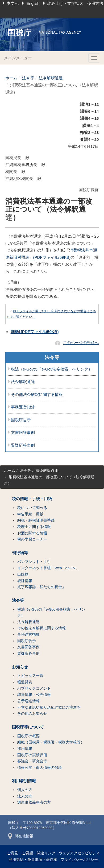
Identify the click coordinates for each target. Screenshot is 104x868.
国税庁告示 (21, 420)
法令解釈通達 (51, 78)
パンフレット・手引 (34, 562)
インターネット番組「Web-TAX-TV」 (48, 568)
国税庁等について (28, 727)
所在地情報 (21, 836)
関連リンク (46, 853)
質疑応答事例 (23, 445)
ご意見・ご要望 (20, 853)
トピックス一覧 (30, 676)
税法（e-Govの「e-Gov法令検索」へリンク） (52, 369)
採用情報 (25, 749)
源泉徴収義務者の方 (34, 802)
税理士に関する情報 (34, 527)
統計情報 (25, 581)
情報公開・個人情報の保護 (40, 768)
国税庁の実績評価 (32, 755)
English (33, 3)
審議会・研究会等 (32, 761)
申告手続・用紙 (30, 514)
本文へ (13, 3)
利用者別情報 (24, 781)
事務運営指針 (23, 407)
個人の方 (25, 790)
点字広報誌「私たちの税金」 (41, 587)
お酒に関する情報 (32, 533)
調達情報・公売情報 (34, 695)
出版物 (23, 574)
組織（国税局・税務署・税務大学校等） (51, 742)
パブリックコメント (34, 688)
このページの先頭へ (81, 343)
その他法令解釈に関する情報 (37, 395)
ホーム (11, 78)
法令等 (28, 78)
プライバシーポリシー (79, 860)
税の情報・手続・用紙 (32, 499)
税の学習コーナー (32, 539)
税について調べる (32, 508)
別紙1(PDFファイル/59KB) (35, 332)
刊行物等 (20, 553)
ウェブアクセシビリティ (79, 853)
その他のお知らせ (32, 714)
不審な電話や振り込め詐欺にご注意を (49, 707)
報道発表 (25, 682)
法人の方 (25, 796)
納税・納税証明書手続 (36, 520)
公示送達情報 (28, 701)
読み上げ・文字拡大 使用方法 (75, 3)
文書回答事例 (23, 433)
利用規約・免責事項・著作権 (33, 860)
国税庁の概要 (28, 736)
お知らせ (20, 667)
